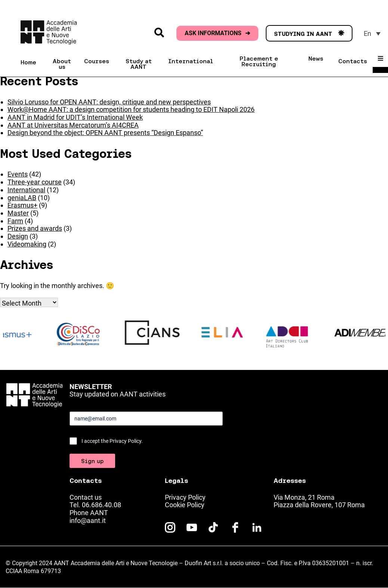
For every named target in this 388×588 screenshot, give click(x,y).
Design (18, 236)
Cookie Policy (185, 505)
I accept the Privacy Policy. (112, 441)
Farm (15, 221)
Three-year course (35, 182)
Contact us (86, 497)
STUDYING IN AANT (309, 34)
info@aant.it (88, 520)
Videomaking (27, 244)
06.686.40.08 (101, 505)
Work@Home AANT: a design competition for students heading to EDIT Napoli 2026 (131, 109)
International (26, 190)
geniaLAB (22, 198)
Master (18, 213)
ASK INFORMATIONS (217, 33)
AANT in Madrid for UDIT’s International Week (75, 117)
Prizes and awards (35, 228)
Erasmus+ (22, 205)
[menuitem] (372, 33)
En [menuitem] (367, 33)
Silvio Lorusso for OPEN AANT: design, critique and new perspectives (109, 102)
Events (18, 174)
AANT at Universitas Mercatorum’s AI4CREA (73, 125)
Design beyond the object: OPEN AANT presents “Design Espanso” (105, 133)
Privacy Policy (185, 497)
